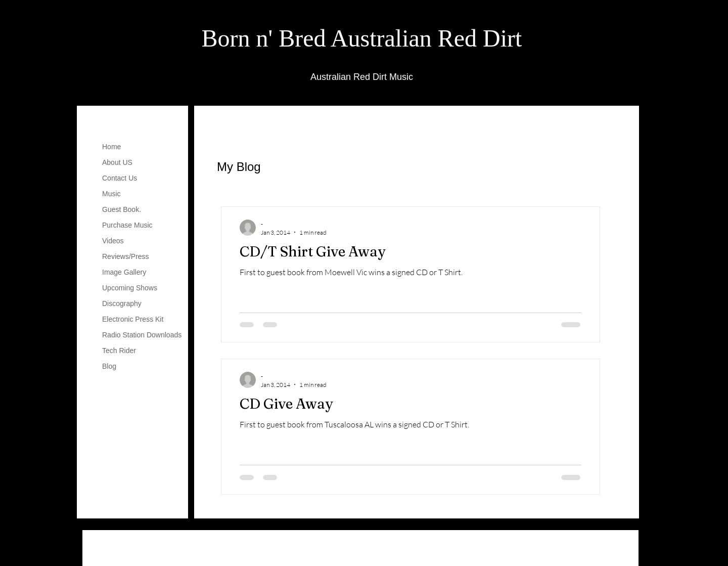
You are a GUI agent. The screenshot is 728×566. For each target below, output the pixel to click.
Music (111, 194)
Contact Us (120, 178)
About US (117, 162)
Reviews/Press (126, 256)
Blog (109, 366)
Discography (122, 303)
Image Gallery (124, 272)
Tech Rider (119, 351)
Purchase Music (127, 225)
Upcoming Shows (130, 288)
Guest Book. (122, 209)
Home (111, 147)
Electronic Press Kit (133, 319)
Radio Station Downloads (142, 335)
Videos (113, 241)
